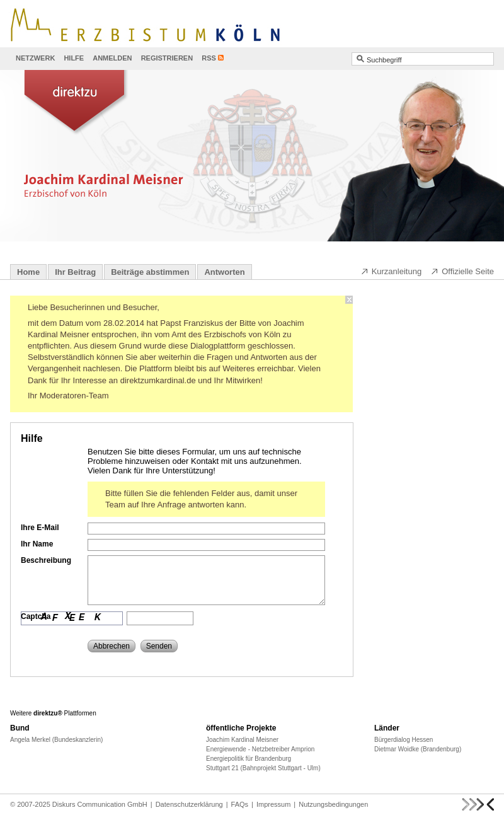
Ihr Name (37, 544)
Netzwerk (35, 58)
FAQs (240, 804)
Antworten (224, 272)
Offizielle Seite (462, 271)
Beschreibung (46, 560)
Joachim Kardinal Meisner (242, 740)
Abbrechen (112, 646)
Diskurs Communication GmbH (100, 804)
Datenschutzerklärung (189, 804)
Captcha (36, 616)
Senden (159, 646)
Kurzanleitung (391, 271)
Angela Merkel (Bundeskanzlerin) (56, 740)
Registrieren (167, 58)
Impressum (273, 804)
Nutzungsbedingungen (333, 804)
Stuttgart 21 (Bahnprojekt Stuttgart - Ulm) (263, 768)
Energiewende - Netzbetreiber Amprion (260, 749)
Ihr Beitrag (75, 272)
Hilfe (74, 58)
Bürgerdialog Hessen (404, 740)
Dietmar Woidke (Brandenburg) (418, 749)
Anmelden (112, 58)
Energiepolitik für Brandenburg (249, 759)
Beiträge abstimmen (150, 272)
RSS (209, 58)
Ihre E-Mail (40, 528)
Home (28, 272)
